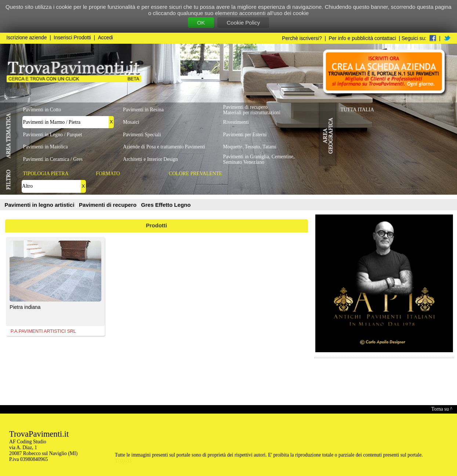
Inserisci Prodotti (72, 38)
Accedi (106, 38)
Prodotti (157, 225)
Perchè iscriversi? (302, 38)
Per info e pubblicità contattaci (362, 38)
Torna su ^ (442, 409)
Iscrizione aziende (27, 38)
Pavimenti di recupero (108, 205)
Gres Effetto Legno (166, 205)
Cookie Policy (243, 23)
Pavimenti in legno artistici (40, 205)
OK (201, 23)
